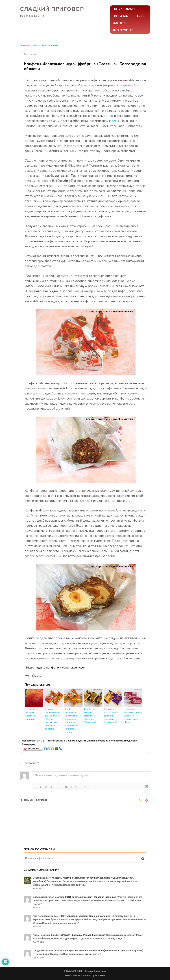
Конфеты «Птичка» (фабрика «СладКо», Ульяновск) (90, 716)
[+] (86, 787)
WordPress (100, 976)
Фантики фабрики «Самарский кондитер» (31, 714)
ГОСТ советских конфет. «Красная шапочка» (90, 897)
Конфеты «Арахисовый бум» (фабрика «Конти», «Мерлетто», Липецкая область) (53, 719)
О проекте (125, 30)
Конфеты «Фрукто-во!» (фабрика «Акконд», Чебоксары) (111, 716)
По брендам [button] (125, 9)
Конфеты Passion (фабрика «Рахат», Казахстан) (78, 935)
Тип (44, 45)
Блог (141, 16)
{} (81, 787)
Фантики (120, 23)
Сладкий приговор (52, 9)
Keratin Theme (73, 976)
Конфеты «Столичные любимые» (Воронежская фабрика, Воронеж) (104, 951)
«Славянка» (124, 85)
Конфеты (53, 45)
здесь (114, 121)
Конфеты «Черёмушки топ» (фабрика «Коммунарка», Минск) (133, 716)
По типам (123, 16)
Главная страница (30, 45)
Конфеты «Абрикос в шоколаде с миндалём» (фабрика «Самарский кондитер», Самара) (71, 721)
